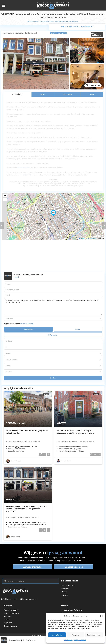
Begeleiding (8, 625)
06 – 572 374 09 (25, 175)
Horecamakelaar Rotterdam (72, 610)
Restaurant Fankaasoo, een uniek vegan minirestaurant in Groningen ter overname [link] (75, 432)
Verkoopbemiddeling (11, 610)
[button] (102, 616)
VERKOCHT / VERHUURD (42, 470)
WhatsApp (53, 335)
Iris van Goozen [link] (16, 461)
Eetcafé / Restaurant (59, 33)
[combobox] (53, 318)
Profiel (16, 277)
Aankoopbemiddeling (11, 614)
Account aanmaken (68, 586)
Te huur (46, 394)
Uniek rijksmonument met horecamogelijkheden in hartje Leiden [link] (27, 432)
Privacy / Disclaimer (80, 640)
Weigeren (75, 635)
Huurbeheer (8, 618)
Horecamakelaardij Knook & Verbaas (67, 21)
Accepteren (57, 635)
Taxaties (7, 622)
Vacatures (65, 590)
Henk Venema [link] (66, 461)
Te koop (96, 394)
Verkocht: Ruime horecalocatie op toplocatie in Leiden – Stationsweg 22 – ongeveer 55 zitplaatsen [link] (27, 509)
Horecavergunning (10, 629)
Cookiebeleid (68, 640)
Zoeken (53, 378)
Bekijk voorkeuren (94, 635)
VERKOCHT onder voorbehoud (96, 34)
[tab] (17, 94)
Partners (65, 597)
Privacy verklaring (27, 324)
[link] (28, 409)
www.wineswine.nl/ (24, 168)
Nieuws (64, 593)
